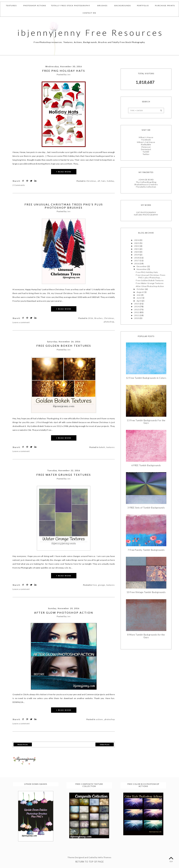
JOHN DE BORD (146, 180)
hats (104, 181)
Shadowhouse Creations (146, 184)
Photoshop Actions (35, 6)
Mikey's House (146, 137)
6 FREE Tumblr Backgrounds (146, 465)
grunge (102, 585)
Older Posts (105, 744)
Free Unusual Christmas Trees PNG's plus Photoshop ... (151, 276)
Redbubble (146, 144)
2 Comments (19, 185)
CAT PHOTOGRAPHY (146, 212)
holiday (110, 181)
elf (99, 181)
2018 (137, 258)
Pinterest (146, 147)
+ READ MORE (64, 172)
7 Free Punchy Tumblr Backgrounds (146, 550)
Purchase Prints (165, 6)
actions (99, 719)
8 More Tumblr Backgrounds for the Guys (146, 636)
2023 (137, 243)
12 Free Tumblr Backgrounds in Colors (146, 378)
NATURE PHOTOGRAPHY (146, 215)
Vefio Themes (105, 857)
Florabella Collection (146, 187)
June (139, 298)
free (95, 585)
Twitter (146, 154)
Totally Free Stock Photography (71, 6)
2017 (137, 261)
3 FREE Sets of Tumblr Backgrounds (146, 508)
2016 (91, 318)
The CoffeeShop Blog (146, 182)
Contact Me (89, 13)
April (139, 301)
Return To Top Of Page (89, 862)
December (142, 266)
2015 (137, 304)
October (141, 289)
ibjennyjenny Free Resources (90, 33)
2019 (137, 255)
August (140, 292)
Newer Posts (23, 744)
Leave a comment (21, 322)
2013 (137, 309)
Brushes (102, 6)
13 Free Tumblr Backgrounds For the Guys (146, 422)
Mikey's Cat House (146, 142)
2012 (137, 312)
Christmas (91, 181)
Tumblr (146, 152)
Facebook (146, 140)
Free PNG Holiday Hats (64, 71)
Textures (11, 6)
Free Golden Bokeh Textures (64, 346)
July (139, 295)
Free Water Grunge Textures (64, 475)
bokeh (102, 447)
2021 (137, 249)
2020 (137, 252)
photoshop (109, 322)
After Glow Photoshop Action (64, 613)
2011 (137, 315)
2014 (137, 306)
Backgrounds (123, 6)
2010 (137, 318)
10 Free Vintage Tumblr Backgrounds (146, 592)
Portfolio (143, 6)
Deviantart (146, 149)
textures (110, 447)
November (142, 269)
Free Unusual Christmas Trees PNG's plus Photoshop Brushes (64, 206)
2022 (137, 246)
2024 (137, 240)
